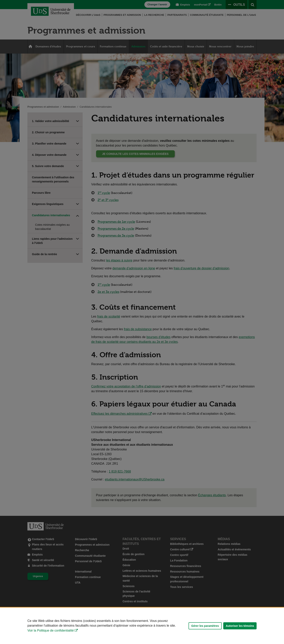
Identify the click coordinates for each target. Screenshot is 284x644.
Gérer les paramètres (205, 626)
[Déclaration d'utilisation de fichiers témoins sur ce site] (142, 626)
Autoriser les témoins (240, 626)
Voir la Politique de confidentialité (51, 630)
